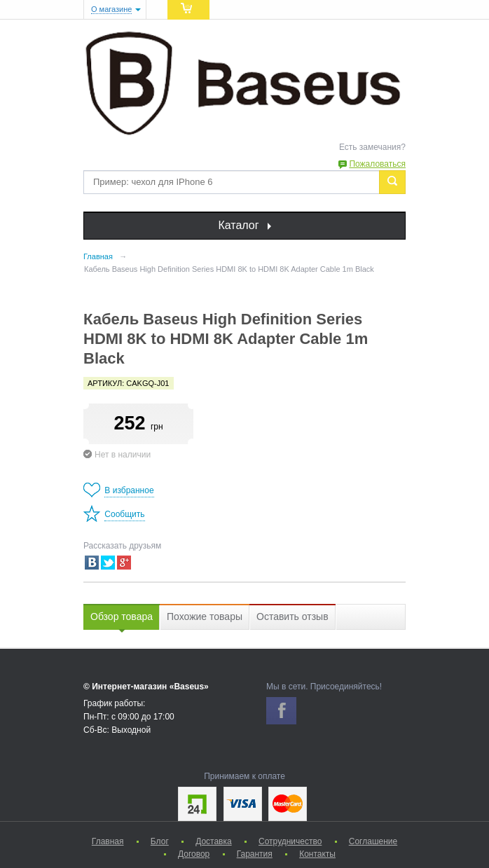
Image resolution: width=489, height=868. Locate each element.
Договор (194, 854)
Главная (108, 841)
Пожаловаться (377, 164)
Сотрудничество (290, 841)
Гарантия (255, 854)
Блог (160, 841)
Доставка (214, 841)
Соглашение (373, 841)
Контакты (317, 854)
